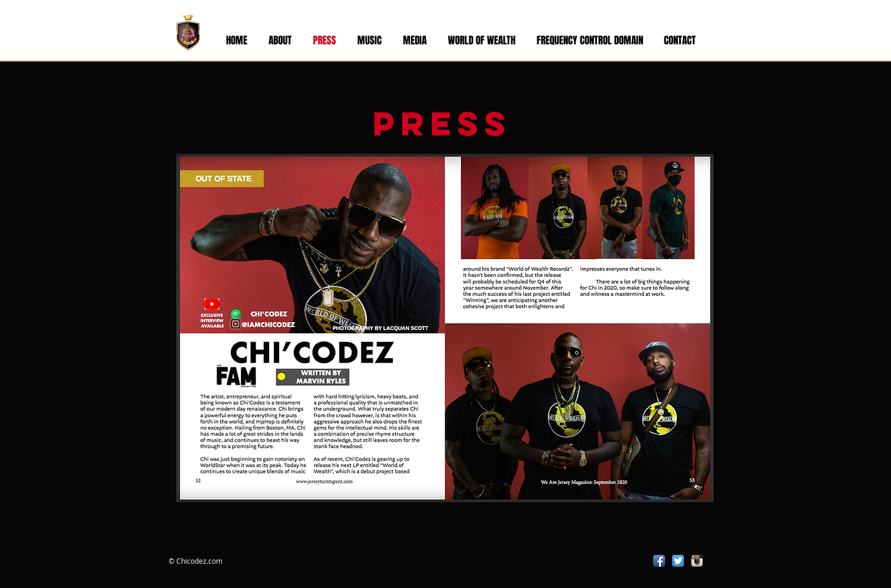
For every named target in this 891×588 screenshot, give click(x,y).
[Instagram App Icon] (697, 561)
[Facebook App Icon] (659, 561)
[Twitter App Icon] (678, 561)
